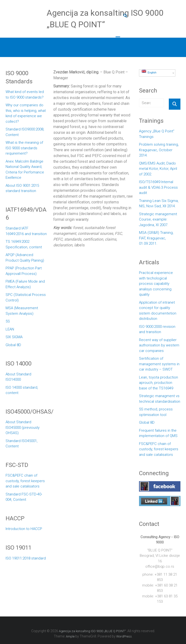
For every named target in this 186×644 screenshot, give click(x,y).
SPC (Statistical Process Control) (26, 297)
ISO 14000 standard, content (22, 390)
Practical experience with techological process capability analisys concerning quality (156, 284)
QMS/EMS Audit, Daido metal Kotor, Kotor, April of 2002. (158, 169)
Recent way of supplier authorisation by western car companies (159, 345)
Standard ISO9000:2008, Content (25, 132)
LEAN (10, 329)
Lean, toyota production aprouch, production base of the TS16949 (159, 383)
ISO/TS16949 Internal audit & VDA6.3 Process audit (158, 187)
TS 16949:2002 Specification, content (24, 244)
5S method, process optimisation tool (156, 412)
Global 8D (13, 345)
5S (8, 321)
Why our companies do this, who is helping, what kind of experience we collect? (26, 113)
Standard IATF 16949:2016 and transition (26, 231)
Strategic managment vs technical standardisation (160, 399)
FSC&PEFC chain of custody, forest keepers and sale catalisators (25, 481)
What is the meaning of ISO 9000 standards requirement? (24, 148)
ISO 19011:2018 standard (26, 558)
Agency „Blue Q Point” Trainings (157, 134)
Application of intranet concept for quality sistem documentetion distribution (158, 311)
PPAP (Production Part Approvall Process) (24, 271)
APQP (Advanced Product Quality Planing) (25, 258)
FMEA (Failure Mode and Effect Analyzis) (25, 284)
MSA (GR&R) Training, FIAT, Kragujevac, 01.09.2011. (156, 238)
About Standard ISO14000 (18, 377)
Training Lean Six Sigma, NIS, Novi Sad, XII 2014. (159, 204)
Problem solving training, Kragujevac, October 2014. (159, 150)
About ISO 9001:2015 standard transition (22, 188)
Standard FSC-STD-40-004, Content (24, 497)
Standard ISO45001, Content (22, 444)
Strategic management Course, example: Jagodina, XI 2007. (158, 219)
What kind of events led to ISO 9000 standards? (25, 95)
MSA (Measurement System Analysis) (22, 311)
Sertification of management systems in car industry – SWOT (159, 364)
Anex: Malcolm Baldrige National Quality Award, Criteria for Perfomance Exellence (25, 170)
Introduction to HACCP (24, 529)
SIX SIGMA (14, 337)
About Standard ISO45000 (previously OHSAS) (23, 427)
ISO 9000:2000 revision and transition (157, 329)
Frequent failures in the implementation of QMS (158, 433)
